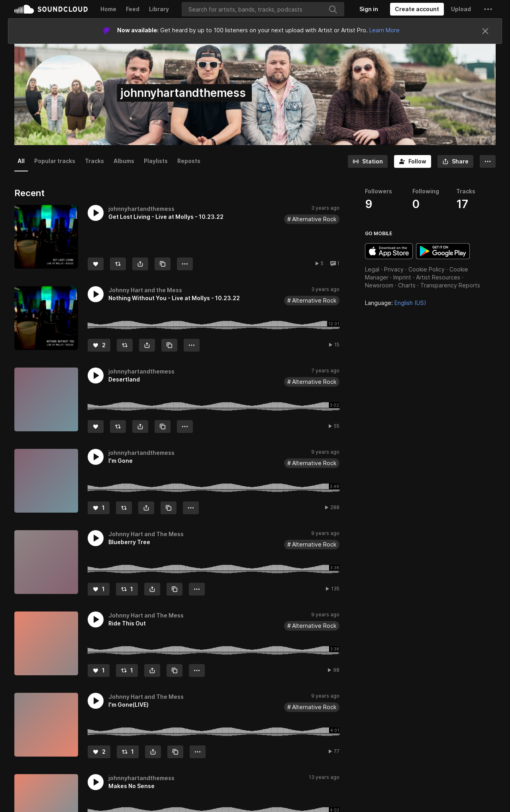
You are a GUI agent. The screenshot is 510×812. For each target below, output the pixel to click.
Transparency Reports (450, 285)
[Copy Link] (163, 264)
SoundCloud (51, 9)
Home (108, 9)
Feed (133, 9)
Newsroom (379, 285)
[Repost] (118, 264)
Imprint (402, 277)
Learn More (384, 30)
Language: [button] (396, 303)
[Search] (263, 9)
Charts (407, 285)
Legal (372, 269)
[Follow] (413, 161)
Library (159, 9)
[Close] (485, 31)
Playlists (156, 161)
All (21, 161)
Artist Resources (438, 277)
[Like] (96, 264)
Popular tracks (55, 161)
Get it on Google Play (443, 251)
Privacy (394, 269)
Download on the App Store (389, 251)
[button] (488, 9)
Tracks (94, 161)
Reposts (189, 161)
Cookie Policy (427, 269)
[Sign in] (369, 9)
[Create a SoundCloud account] (417, 9)
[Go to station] (368, 161)
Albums (124, 161)
